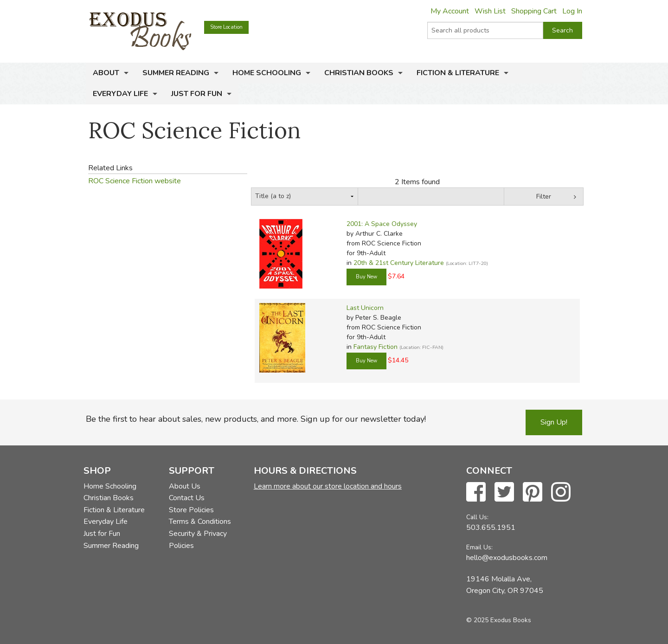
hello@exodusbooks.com (507, 558)
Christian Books (359, 73)
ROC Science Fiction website (135, 181)
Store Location (226, 27)
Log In (572, 11)
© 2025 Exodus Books (499, 620)
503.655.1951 (491, 528)
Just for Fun (197, 94)
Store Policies (191, 510)
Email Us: (479, 547)
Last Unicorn (365, 308)
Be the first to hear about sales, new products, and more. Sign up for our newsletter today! (256, 419)
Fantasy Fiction (376, 347)
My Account (450, 11)
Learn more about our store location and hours (328, 486)
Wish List (490, 11)
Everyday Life (120, 94)
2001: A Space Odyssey (382, 224)
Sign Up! (554, 422)
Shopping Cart (534, 11)
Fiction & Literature (458, 73)
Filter (544, 196)
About (106, 73)
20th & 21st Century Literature (399, 263)
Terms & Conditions (200, 522)
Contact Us (187, 498)
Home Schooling (267, 73)
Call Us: (477, 517)
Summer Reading (176, 73)
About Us (185, 486)
